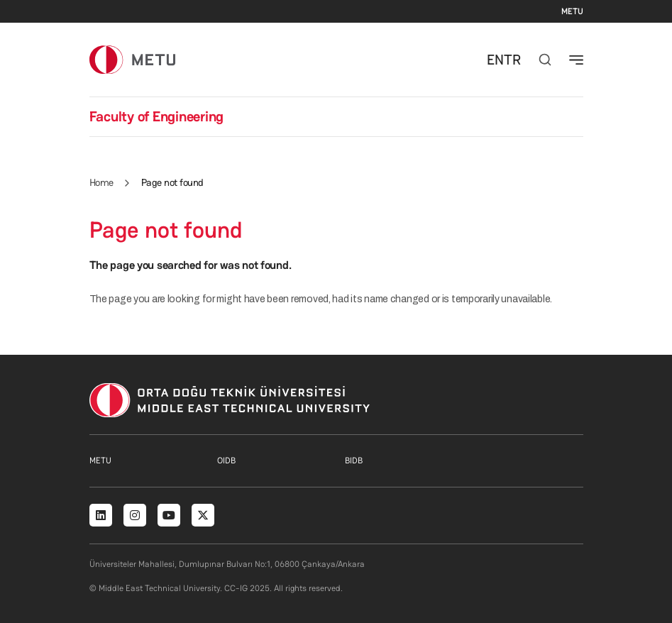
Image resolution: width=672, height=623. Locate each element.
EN (495, 60)
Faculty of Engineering (157, 116)
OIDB (226, 461)
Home (101, 182)
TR (512, 60)
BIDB (354, 461)
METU (572, 11)
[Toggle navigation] (576, 60)
